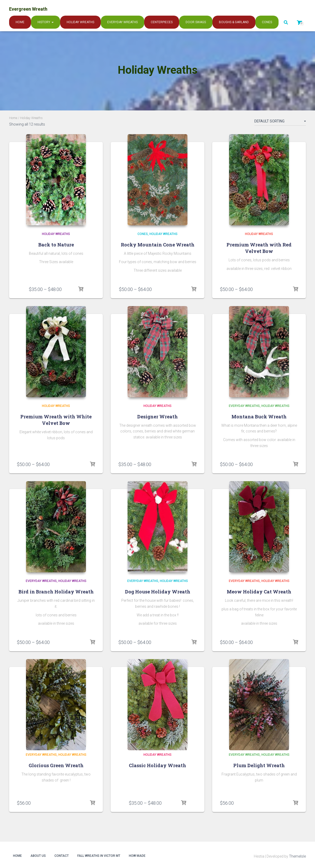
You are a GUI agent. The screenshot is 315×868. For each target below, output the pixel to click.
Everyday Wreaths (122, 22)
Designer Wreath (157, 417)
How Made (137, 856)
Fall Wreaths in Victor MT (99, 856)
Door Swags (196, 22)
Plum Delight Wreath (259, 765)
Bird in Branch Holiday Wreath (56, 592)
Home (20, 22)
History (46, 22)
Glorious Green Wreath (56, 765)
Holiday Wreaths (80, 22)
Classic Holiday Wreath (157, 765)
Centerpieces (162, 22)
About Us (38, 856)
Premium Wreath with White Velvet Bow (56, 420)
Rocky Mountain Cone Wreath (158, 245)
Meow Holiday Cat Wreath (259, 592)
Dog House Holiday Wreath (158, 592)
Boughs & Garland (234, 22)
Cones (267, 22)
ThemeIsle (297, 856)
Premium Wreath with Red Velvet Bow (259, 248)
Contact (62, 856)
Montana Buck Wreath (259, 417)
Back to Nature (56, 245)
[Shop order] (280, 122)
